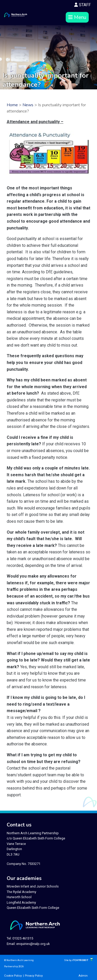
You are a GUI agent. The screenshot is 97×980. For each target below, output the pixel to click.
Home (12, 105)
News (28, 105)
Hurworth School (19, 897)
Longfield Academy (21, 902)
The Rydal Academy (21, 892)
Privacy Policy (34, 976)
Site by (68, 960)
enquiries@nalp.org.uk (33, 944)
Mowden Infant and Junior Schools (33, 886)
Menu (77, 17)
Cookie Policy (13, 976)
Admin (83, 976)
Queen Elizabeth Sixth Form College (33, 908)
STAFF (83, 5)
